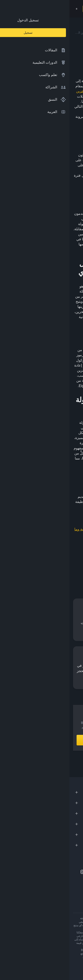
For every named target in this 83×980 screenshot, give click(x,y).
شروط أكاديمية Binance (27, 957)
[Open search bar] (31, 9)
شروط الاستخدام (70, 957)
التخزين (12, 91)
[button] (7, 9)
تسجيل (20, 9)
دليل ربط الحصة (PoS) (42, 91)
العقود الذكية (32, 360)
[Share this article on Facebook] (57, 569)
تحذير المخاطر (51, 957)
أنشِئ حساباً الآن (41, 740)
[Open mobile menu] (7, 9)
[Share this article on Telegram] (37, 569)
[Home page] (51, 9)
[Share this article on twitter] (77, 569)
